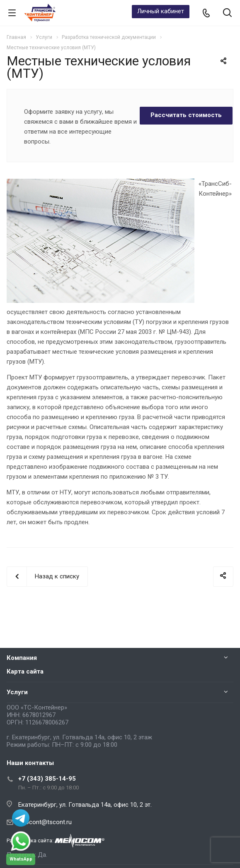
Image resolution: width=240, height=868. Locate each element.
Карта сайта (25, 671)
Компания (22, 658)
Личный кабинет (161, 11)
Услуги (17, 692)
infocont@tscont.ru (45, 822)
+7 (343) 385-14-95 (47, 779)
